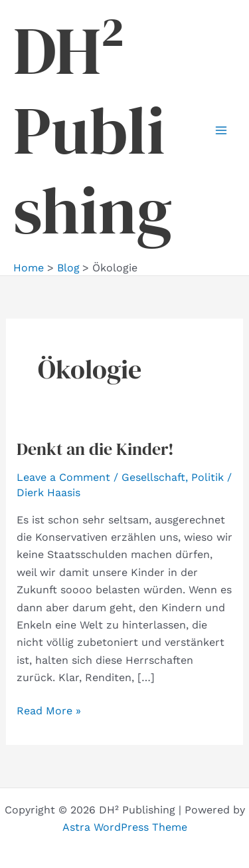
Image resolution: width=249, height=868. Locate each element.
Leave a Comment (63, 477)
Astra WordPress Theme (125, 827)
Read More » (49, 711)
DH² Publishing (93, 130)
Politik (207, 477)
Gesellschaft (153, 477)
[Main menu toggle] (221, 130)
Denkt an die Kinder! (95, 449)
